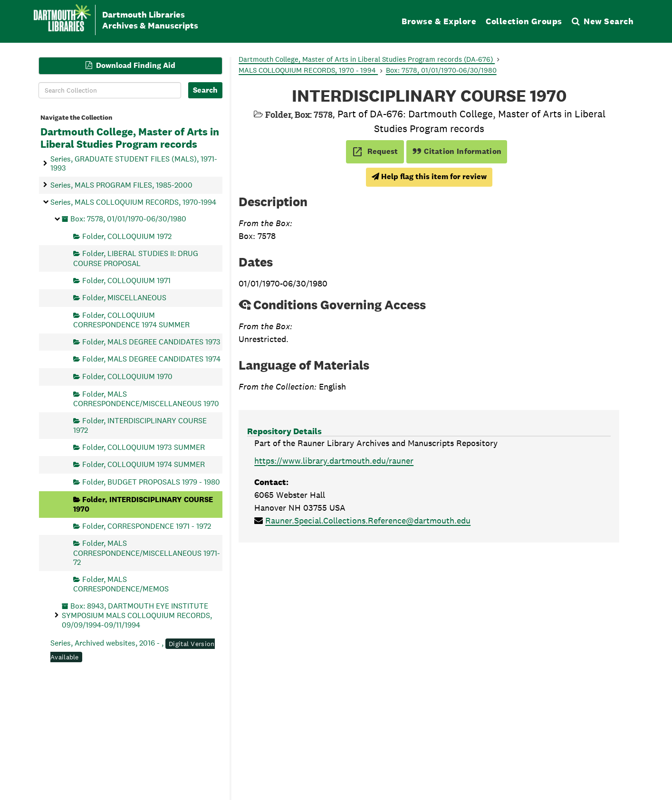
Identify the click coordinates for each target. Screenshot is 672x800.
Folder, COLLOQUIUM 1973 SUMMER (144, 447)
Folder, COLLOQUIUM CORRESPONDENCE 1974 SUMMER (131, 319)
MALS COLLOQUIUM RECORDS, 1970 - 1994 (308, 70)
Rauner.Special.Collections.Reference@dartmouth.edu (368, 520)
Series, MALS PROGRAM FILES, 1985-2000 (121, 185)
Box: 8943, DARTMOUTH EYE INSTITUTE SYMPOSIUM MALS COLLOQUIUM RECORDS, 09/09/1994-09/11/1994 (137, 615)
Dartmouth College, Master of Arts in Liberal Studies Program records (130, 138)
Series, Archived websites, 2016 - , (133, 650)
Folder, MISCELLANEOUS (124, 298)
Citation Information (457, 151)
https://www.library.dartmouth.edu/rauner (334, 461)
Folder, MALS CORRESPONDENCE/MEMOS (121, 584)
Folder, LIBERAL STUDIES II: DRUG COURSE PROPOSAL (136, 258)
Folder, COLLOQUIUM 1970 (127, 376)
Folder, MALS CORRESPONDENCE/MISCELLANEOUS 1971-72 (147, 553)
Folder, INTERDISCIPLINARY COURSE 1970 (143, 504)
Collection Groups (524, 21)
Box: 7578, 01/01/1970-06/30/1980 (128, 219)
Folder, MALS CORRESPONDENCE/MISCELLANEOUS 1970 (146, 398)
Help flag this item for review (429, 176)
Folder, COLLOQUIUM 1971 (126, 280)
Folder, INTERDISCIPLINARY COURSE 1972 (140, 425)
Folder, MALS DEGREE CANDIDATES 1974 (151, 359)
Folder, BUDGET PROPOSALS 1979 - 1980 (151, 482)
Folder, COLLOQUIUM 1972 (127, 236)
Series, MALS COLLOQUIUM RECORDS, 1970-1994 (133, 202)
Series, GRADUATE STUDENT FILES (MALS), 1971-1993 (134, 163)
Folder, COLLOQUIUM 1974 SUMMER (144, 464)
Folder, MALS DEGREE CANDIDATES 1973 (151, 341)
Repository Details (284, 431)
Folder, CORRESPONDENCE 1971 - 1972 (147, 526)
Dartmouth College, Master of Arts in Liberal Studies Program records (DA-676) (367, 59)
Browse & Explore (439, 21)
